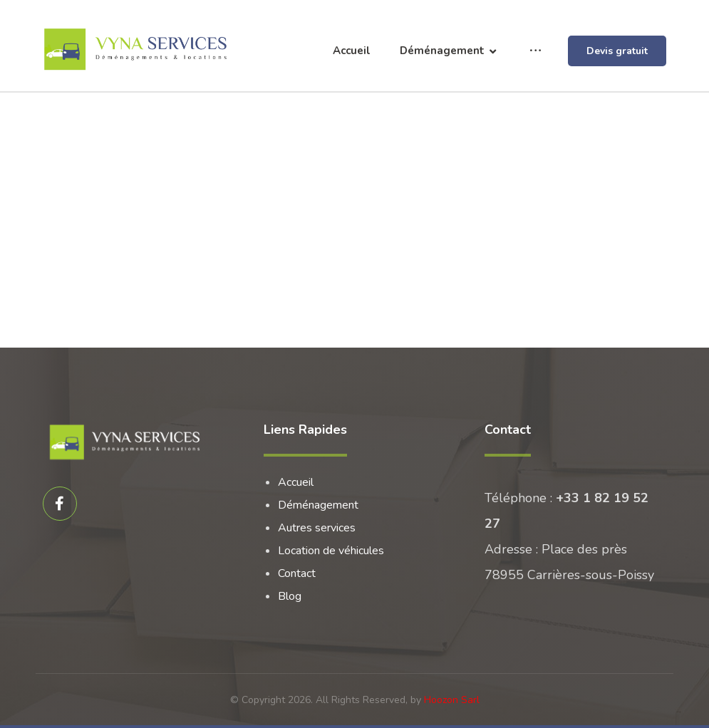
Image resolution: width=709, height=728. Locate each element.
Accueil (296, 482)
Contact (297, 573)
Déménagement (318, 505)
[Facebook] (60, 504)
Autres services (317, 528)
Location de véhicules (331, 551)
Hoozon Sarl (452, 700)
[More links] (535, 51)
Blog (290, 596)
